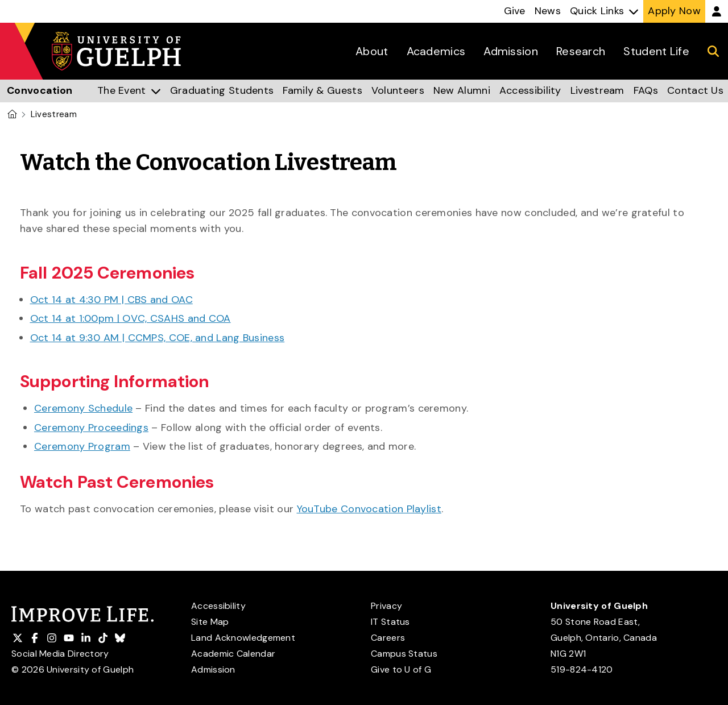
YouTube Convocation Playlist (369, 509)
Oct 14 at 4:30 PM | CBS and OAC (111, 300)
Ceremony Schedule (83, 408)
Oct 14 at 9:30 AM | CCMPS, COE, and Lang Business (158, 338)
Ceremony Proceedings (91, 428)
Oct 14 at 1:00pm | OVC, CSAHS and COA (131, 318)
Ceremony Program (82, 446)
